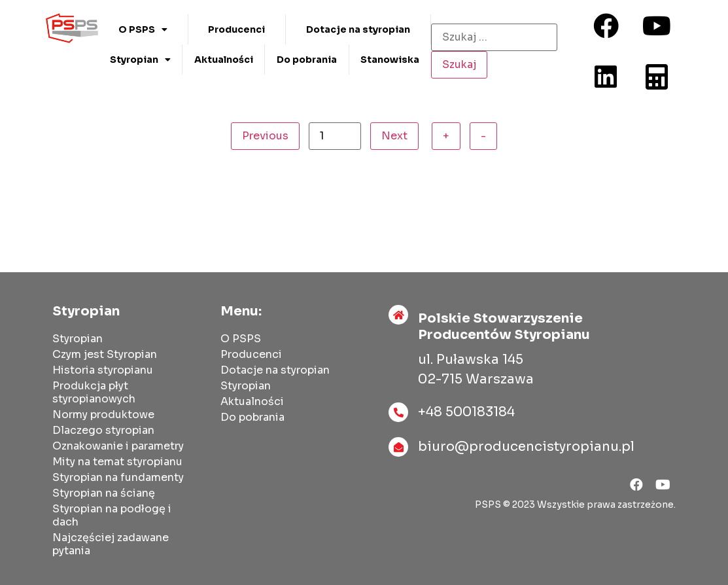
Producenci (236, 29)
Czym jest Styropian (105, 354)
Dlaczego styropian (103, 430)
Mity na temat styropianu (117, 462)
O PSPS (143, 29)
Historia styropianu (103, 370)
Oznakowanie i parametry (118, 446)
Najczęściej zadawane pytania (111, 544)
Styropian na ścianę (104, 493)
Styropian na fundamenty (118, 477)
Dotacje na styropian (358, 29)
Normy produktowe (103, 415)
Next (394, 136)
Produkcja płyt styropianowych (94, 392)
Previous (265, 136)
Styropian (140, 60)
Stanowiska (390, 60)
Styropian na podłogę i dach (112, 515)
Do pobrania (307, 60)
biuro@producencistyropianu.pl (526, 447)
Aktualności (224, 60)
